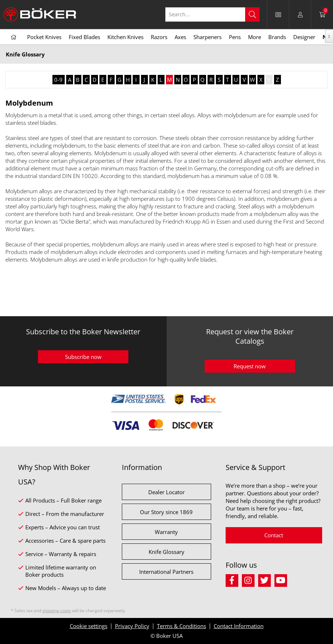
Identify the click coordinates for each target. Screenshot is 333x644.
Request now (250, 366)
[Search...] (212, 14)
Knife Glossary (166, 552)
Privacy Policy (132, 626)
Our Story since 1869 (166, 512)
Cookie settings (89, 626)
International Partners (166, 572)
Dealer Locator (166, 492)
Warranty (166, 532)
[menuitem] (278, 14)
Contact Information (239, 626)
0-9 (58, 80)
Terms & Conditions (182, 626)
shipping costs (57, 611)
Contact (274, 535)
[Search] (252, 14)
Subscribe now (83, 357)
